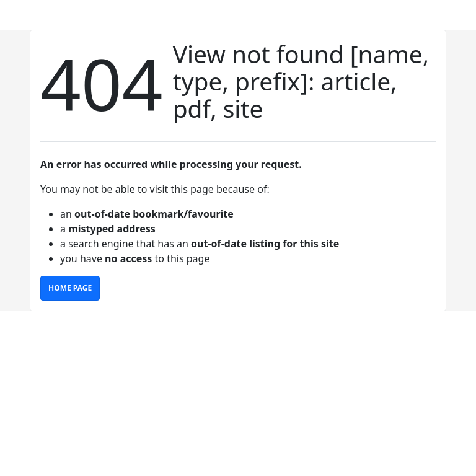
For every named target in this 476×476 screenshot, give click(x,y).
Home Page (70, 288)
